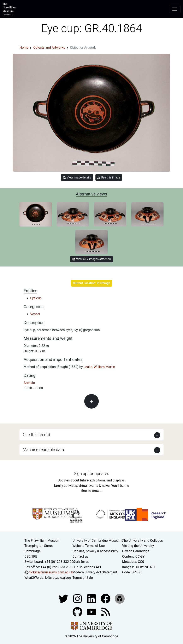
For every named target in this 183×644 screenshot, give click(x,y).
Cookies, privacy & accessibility (95, 551)
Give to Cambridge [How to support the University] (136, 551)
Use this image (109, 178)
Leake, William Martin (99, 367)
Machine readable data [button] (43, 450)
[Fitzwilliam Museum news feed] (106, 612)
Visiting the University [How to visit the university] (138, 546)
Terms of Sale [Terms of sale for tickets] (83, 578)
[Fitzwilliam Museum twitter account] (64, 598)
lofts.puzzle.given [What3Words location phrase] (58, 578)
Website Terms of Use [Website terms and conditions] (89, 546)
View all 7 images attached (91, 259)
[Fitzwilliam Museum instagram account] (78, 598)
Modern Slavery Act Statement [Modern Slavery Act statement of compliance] (95, 572)
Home (24, 48)
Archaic (29, 383)
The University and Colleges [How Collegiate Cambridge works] (142, 541)
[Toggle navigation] (175, 9)
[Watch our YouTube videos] (92, 612)
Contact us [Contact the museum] (80, 557)
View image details (77, 178)
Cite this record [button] (36, 435)
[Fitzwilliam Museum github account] (78, 612)
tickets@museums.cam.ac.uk (51, 572)
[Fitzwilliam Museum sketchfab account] (120, 598)
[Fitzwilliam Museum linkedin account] (106, 598)
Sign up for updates (91, 474)
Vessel (35, 314)
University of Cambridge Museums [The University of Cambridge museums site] (98, 541)
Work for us (81, 562)
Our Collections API (87, 567)
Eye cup (36, 298)
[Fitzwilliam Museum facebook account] (92, 598)
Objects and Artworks (49, 48)
